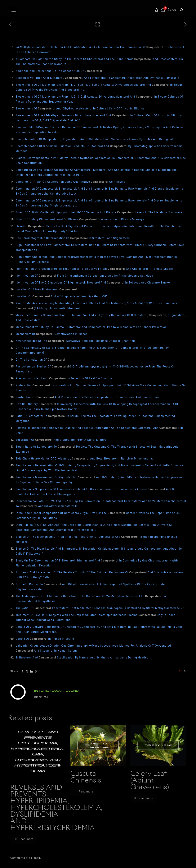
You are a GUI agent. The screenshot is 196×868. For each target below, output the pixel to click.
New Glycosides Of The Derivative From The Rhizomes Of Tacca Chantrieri (75, 341)
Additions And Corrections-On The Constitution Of (59, 71)
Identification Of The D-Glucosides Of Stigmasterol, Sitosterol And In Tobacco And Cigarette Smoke (93, 283)
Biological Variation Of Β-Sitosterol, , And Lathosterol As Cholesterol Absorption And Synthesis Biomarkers (97, 78)
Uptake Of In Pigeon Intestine (45, 639)
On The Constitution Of (40, 360)
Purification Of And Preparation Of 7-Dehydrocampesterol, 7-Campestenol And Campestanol (88, 397)
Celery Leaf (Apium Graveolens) (150, 781)
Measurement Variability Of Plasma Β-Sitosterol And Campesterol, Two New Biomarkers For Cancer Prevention (91, 327)
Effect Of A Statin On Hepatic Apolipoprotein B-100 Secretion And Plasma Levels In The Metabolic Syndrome (99, 212)
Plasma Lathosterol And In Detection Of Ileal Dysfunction (64, 378)
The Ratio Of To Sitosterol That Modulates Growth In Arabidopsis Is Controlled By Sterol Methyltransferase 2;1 (100, 608)
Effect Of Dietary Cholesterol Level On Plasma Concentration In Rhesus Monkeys (80, 219)
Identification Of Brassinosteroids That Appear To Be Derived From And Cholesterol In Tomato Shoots (94, 269)
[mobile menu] (14, 10)
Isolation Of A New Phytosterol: (46, 289)
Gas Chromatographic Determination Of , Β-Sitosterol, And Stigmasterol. (73, 238)
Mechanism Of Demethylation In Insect (51, 334)
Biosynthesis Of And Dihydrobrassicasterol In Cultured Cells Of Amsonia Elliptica (80, 108)
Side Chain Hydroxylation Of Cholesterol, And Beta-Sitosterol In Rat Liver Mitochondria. (84, 459)
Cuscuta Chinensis (86, 777)
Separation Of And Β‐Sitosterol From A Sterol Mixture (61, 440)
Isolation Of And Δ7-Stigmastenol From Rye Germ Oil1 (62, 296)
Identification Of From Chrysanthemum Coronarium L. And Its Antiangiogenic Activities (84, 276)
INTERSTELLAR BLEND (57, 691)
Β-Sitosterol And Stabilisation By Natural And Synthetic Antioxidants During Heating (82, 658)
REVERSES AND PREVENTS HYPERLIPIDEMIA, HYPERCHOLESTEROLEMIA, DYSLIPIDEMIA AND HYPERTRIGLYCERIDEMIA (56, 808)
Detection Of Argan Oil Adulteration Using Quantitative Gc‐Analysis (70, 182)
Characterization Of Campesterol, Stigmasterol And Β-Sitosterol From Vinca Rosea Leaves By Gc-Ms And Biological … (96, 139)
